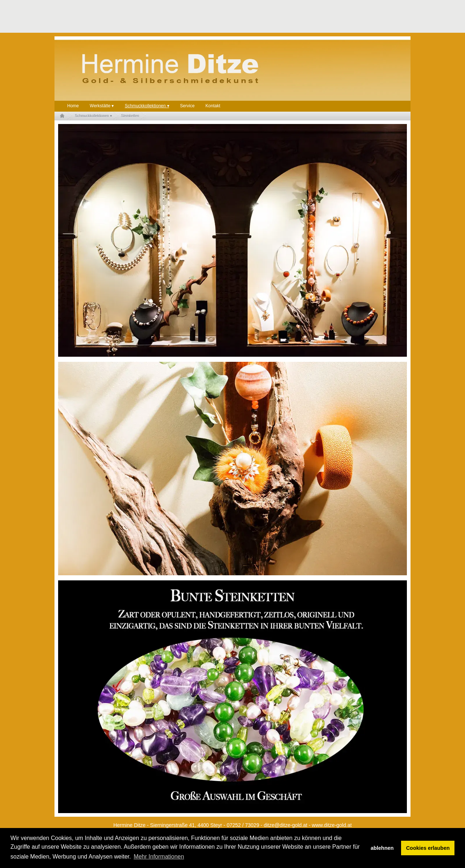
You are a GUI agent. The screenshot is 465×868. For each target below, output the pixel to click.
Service (187, 106)
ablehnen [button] (382, 848)
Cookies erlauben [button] (428, 848)
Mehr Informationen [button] (159, 857)
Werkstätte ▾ (102, 106)
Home (73, 106)
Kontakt (213, 106)
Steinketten (130, 116)
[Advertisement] (187, 16)
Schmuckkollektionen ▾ (147, 106)
